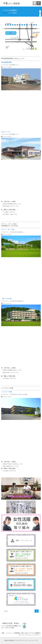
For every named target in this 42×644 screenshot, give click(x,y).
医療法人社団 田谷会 (9, 640)
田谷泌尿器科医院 (6, 62)
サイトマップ (23, 635)
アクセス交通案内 (35, 633)
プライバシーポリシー (34, 635)
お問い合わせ (25, 633)
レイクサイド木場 (6, 392)
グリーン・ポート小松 (8, 230)
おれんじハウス (6, 132)
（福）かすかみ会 (6, 299)
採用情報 (17, 633)
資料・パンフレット (8, 633)
